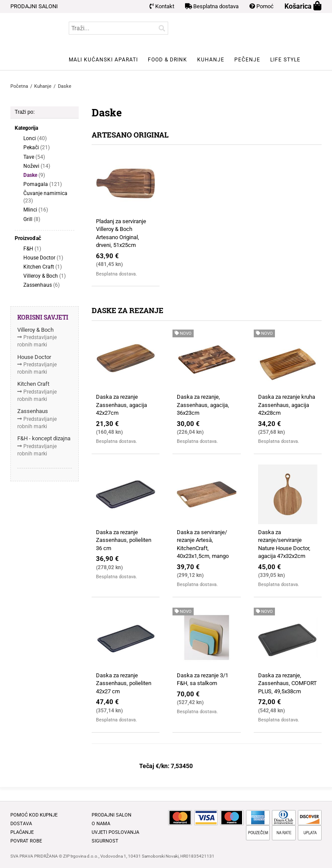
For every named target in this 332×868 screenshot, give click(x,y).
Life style (285, 60)
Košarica (303, 6)
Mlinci (36, 210)
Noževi (37, 166)
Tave (34, 157)
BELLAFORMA (28, 42)
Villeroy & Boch (45, 276)
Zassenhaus (41, 285)
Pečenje (247, 60)
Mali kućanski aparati (103, 60)
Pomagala (43, 184)
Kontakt (162, 6)
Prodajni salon (112, 815)
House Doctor (43, 258)
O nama (101, 824)
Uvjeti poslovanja (115, 832)
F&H (32, 249)
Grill (32, 219)
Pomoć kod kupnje (34, 815)
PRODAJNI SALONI (34, 6)
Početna (19, 86)
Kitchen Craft (43, 267)
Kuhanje (211, 60)
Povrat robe (26, 841)
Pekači (37, 148)
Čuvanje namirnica (45, 197)
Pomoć (262, 6)
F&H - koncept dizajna (44, 438)
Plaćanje (22, 832)
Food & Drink (168, 60)
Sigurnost (105, 841)
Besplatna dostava (212, 6)
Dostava (21, 824)
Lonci (35, 139)
